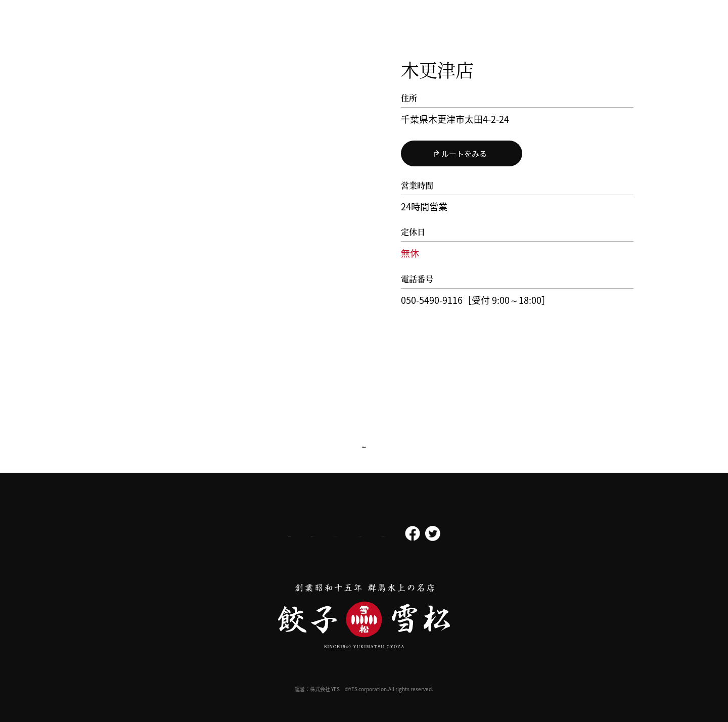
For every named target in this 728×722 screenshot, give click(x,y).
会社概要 (204, 534)
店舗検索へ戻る (364, 443)
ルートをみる (464, 153)
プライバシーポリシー (327, 534)
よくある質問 (403, 534)
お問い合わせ (466, 534)
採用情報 (257, 534)
